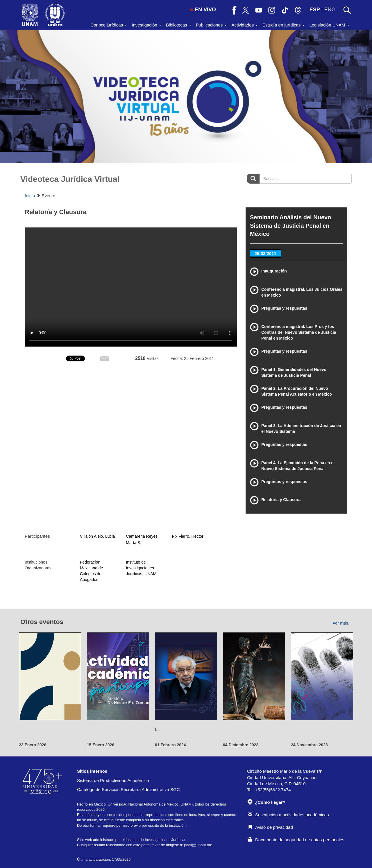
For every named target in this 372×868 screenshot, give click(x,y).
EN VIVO (203, 10)
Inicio (30, 196)
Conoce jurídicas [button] (109, 25)
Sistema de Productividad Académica (113, 780)
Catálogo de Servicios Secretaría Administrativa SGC (128, 789)
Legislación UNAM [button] (329, 25)
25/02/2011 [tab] (265, 253)
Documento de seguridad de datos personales (296, 840)
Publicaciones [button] (211, 25)
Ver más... (342, 623)
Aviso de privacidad (270, 827)
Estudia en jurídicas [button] (284, 25)
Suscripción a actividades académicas (288, 815)
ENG (330, 10)
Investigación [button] (146, 25)
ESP (315, 10)
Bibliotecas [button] (179, 25)
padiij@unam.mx (198, 845)
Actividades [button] (245, 25)
